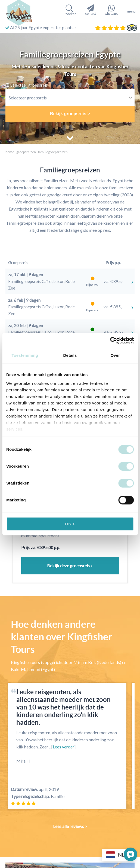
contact (91, 10)
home (10, 152)
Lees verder (63, 747)
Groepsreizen (26, 152)
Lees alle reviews (69, 826)
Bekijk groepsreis (68, 114)
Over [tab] (115, 355)
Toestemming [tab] (25, 355)
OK (68, 524)
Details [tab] (70, 355)
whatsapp (111, 10)
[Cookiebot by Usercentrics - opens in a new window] (110, 340)
